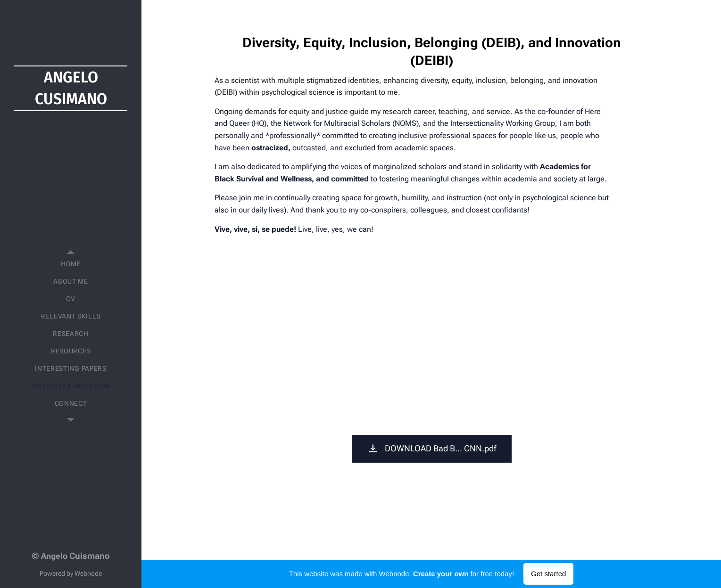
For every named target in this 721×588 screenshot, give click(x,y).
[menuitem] (71, 264)
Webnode (88, 573)
